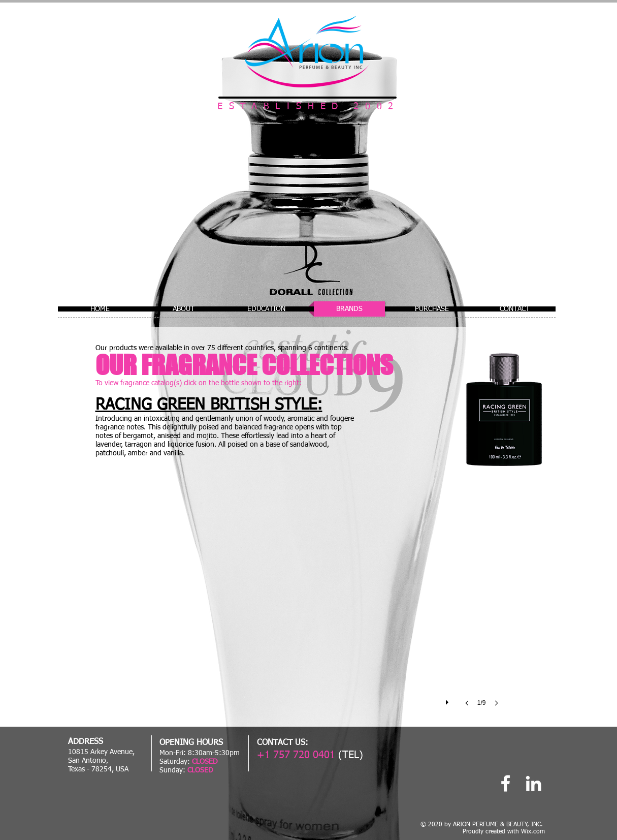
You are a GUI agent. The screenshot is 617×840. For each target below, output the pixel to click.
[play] (448, 700)
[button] (308, 601)
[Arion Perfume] (506, 783)
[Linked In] (533, 783)
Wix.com (533, 832)
